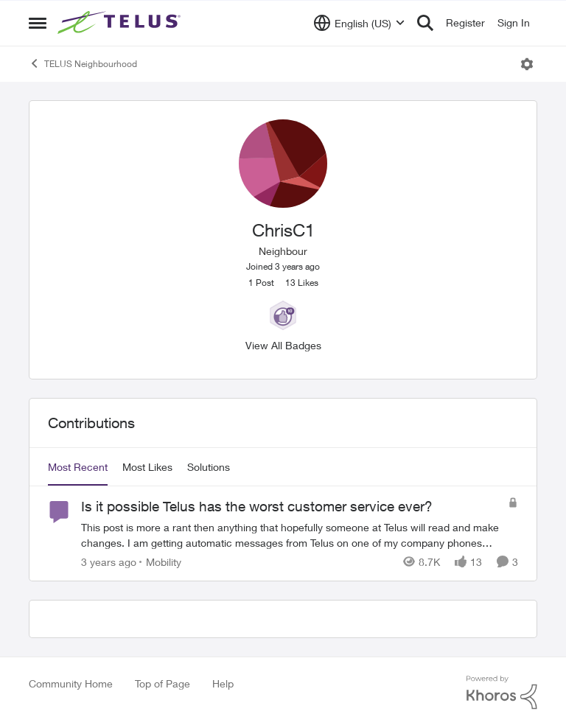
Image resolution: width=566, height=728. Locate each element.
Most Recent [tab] (78, 467)
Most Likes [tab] (147, 467)
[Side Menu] (38, 23)
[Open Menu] (527, 64)
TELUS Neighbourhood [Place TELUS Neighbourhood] (83, 63)
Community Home (71, 683)
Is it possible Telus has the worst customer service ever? (257, 506)
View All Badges (283, 345)
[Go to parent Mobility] (160, 562)
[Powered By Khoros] (502, 693)
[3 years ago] (109, 562)
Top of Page (163, 683)
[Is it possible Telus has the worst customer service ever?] (291, 535)
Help (223, 683)
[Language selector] (359, 23)
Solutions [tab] (209, 467)
